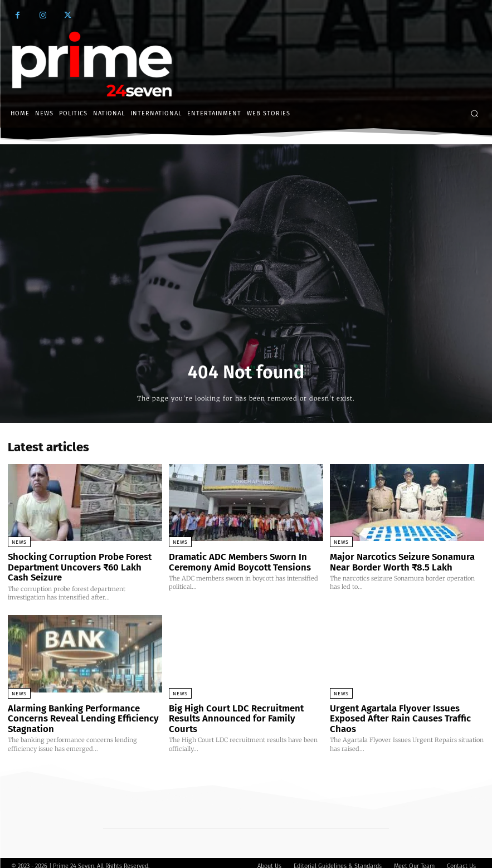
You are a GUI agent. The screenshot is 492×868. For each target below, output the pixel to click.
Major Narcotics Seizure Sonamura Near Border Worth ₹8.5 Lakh (405, 561)
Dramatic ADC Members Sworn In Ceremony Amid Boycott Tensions (233, 561)
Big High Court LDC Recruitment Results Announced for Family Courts (245, 709)
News (19, 542)
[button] (474, 113)
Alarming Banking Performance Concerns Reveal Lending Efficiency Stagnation (75, 713)
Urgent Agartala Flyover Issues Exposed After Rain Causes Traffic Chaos (405, 709)
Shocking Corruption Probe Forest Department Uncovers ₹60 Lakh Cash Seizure (79, 565)
